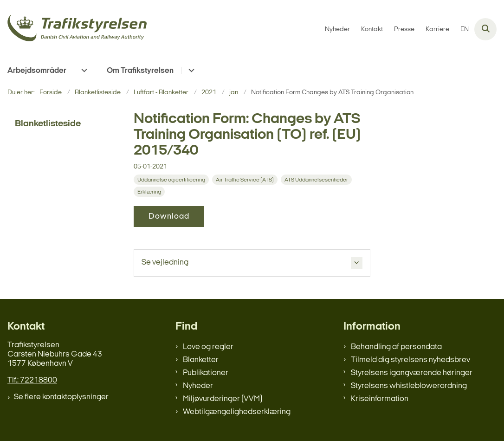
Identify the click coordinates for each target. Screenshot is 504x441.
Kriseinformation (380, 399)
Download (169, 217)
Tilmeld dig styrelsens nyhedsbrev (410, 360)
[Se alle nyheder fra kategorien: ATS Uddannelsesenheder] (317, 180)
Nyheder (198, 386)
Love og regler (208, 347)
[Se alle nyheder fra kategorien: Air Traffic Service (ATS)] (246, 180)
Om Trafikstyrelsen (140, 71)
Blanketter (201, 360)
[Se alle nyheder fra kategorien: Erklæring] (150, 192)
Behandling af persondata (396, 347)
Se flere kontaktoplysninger (61, 397)
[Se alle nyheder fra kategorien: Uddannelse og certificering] (172, 180)
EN (465, 30)
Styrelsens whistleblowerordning (409, 386)
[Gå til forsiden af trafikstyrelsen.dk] (73, 29)
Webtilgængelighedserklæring (237, 412)
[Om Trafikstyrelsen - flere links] (190, 70)
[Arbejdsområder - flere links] (83, 70)
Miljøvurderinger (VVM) (223, 399)
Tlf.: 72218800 (32, 380)
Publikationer (206, 373)
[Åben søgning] (485, 29)
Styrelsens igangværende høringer (412, 373)
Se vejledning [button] (165, 263)
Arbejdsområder (37, 71)
